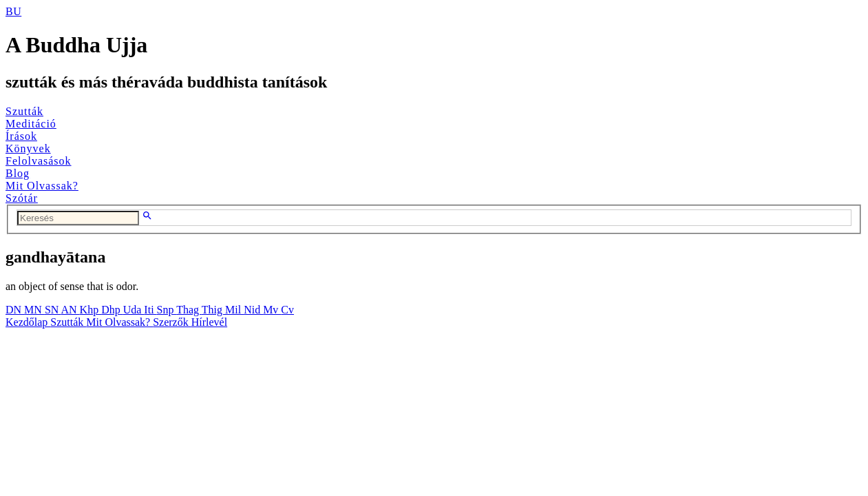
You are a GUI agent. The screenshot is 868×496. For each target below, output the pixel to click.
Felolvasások (39, 161)
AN (70, 310)
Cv (287, 310)
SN (53, 310)
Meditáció (31, 124)
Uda (134, 310)
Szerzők (172, 322)
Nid (253, 310)
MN (34, 310)
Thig (213, 310)
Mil (234, 310)
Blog (18, 173)
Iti (150, 310)
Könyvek (28, 148)
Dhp (112, 310)
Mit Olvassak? (42, 186)
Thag (189, 310)
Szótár (22, 198)
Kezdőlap (28, 322)
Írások (21, 136)
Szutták (24, 111)
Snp (167, 310)
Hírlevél (209, 322)
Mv (272, 310)
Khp (91, 310)
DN (15, 310)
